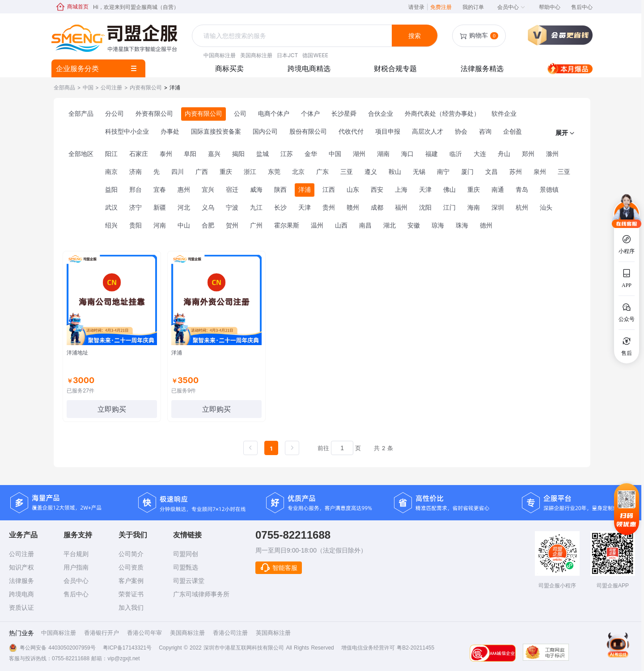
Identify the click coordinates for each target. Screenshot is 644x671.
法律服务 (21, 581)
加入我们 (131, 608)
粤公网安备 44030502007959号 (58, 648)
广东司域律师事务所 (201, 594)
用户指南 (76, 567)
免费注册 (441, 7)
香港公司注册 (230, 633)
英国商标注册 (273, 633)
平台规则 (76, 554)
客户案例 (131, 581)
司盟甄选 (186, 567)
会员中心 (511, 7)
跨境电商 (21, 594)
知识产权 (21, 567)
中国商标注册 (220, 55)
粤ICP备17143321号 (127, 648)
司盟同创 (186, 554)
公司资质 (131, 567)
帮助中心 (550, 7)
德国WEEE (315, 55)
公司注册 (21, 554)
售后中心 (582, 7)
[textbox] (293, 36)
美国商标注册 (256, 55)
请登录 (418, 7)
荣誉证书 (131, 594)
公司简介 (131, 554)
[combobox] (293, 36)
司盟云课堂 (189, 581)
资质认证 (21, 608)
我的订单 (473, 7)
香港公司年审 (144, 633)
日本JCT (287, 55)
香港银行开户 (102, 633)
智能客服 (279, 568)
